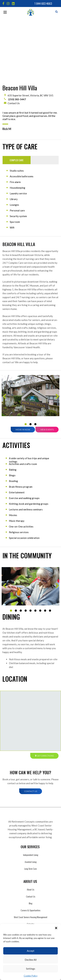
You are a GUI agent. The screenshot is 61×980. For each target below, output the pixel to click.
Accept (31, 951)
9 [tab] (50, 550)
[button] (56, 928)
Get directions (44, 695)
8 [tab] (45, 550)
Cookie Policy (31, 976)
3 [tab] (35, 363)
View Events (47, 369)
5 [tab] (31, 550)
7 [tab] (40, 550)
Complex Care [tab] (17, 99)
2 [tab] (31, 363)
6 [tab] (35, 550)
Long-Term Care (30, 808)
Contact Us (14, 42)
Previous (4, 337)
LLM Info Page (30, 870)
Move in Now (23, 369)
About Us (30, 828)
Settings (31, 969)
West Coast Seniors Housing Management (31, 856)
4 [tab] (26, 550)
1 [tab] (26, 363)
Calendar (30, 863)
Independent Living (31, 794)
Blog (30, 842)
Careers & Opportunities (30, 849)
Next (57, 337)
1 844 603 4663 (43, 3)
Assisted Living (31, 801)
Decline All (31, 960)
